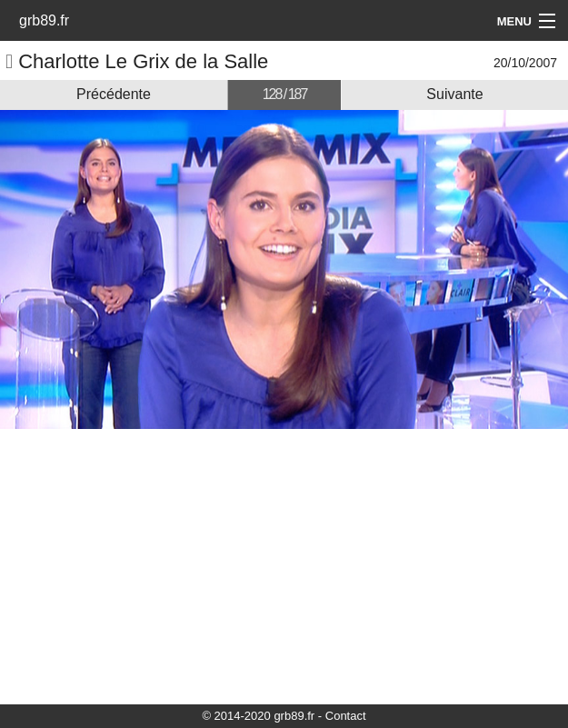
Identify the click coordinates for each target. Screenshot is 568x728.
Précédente (114, 94)
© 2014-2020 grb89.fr (258, 716)
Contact (346, 716)
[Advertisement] (284, 565)
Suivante (454, 94)
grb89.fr (44, 20)
